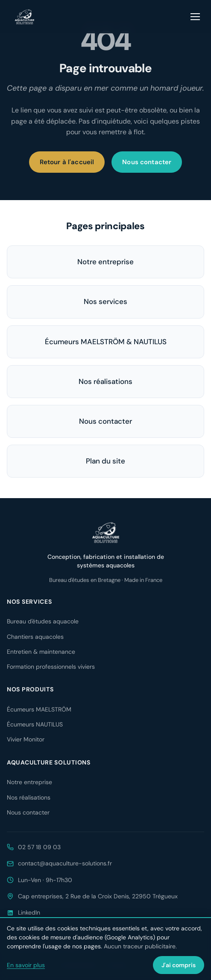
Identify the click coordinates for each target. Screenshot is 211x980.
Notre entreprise (105, 262)
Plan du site (105, 461)
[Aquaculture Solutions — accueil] (24, 17)
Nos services (105, 301)
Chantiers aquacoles (35, 637)
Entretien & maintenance (41, 652)
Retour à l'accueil (67, 162)
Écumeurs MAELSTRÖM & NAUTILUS (106, 342)
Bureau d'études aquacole (43, 621)
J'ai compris (179, 965)
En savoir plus (26, 965)
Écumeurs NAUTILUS (35, 724)
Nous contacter (147, 162)
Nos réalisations (105, 381)
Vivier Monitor (26, 739)
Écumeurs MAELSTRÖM (39, 709)
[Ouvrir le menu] (196, 17)
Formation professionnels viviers (51, 667)
